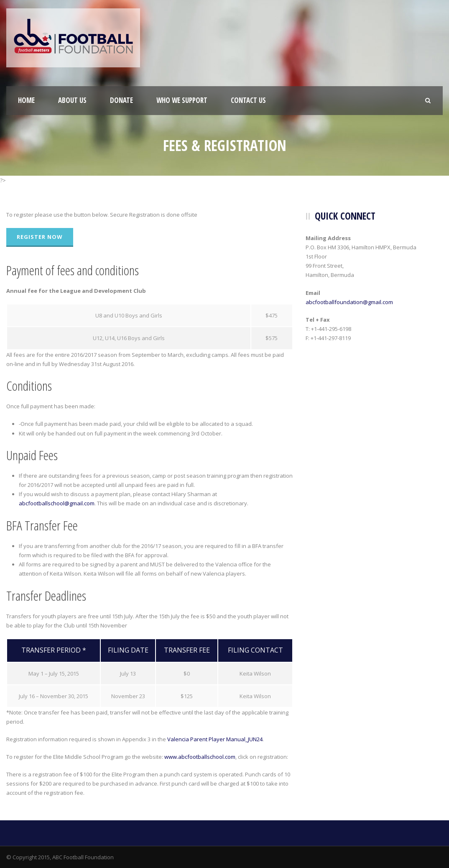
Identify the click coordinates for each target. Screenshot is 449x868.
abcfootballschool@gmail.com (57, 503)
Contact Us (248, 100)
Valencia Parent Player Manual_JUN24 (215, 739)
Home (26, 100)
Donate (121, 100)
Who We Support (182, 100)
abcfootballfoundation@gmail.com (349, 302)
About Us (72, 100)
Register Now (40, 237)
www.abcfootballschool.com (200, 757)
